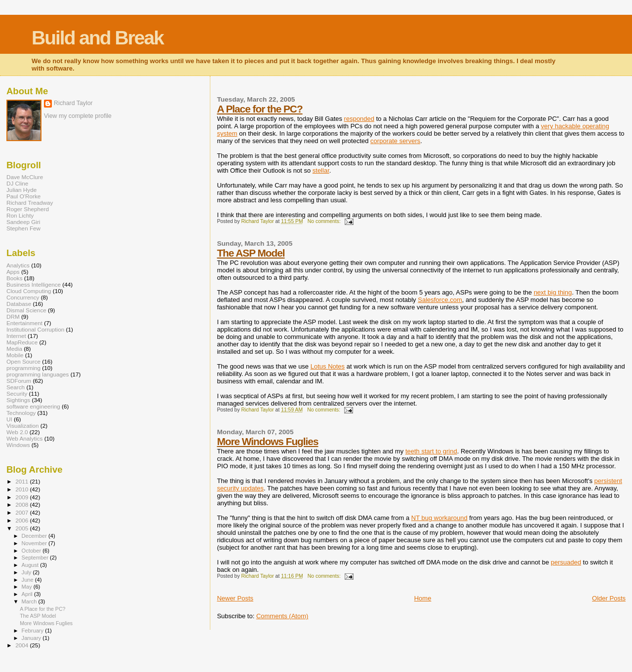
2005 (22, 528)
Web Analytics (24, 438)
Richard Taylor (73, 103)
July (27, 572)
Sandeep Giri (23, 222)
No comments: (325, 221)
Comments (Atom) (282, 616)
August (31, 565)
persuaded (566, 562)
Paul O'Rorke (23, 196)
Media (14, 349)
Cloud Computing (29, 291)
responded (359, 119)
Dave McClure (25, 177)
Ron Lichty (20, 215)
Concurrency (23, 297)
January (32, 638)
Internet (16, 336)
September (36, 558)
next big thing (553, 292)
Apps (13, 272)
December (35, 536)
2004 (22, 645)
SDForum (19, 381)
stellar (321, 170)
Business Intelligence (34, 284)
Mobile (15, 355)
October (32, 551)
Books (15, 278)
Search (16, 387)
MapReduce (22, 342)
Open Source (23, 361)
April (28, 594)
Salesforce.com (440, 300)
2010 (22, 489)
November (35, 543)
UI (9, 419)
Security (17, 393)
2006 (22, 520)
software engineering (33, 406)
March (30, 601)
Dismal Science (26, 310)
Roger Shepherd (28, 209)
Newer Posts (235, 598)
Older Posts (609, 598)
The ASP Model (251, 253)
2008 (22, 504)
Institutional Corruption (35, 329)
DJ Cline (17, 183)
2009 (22, 497)
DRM (13, 317)
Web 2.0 (17, 432)
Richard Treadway (30, 203)
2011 (22, 481)
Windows (18, 445)
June (28, 580)
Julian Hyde (21, 190)
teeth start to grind (431, 451)
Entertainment (24, 323)
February (34, 631)
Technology (21, 413)
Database (19, 304)
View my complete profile (78, 116)
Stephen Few (23, 228)
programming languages (38, 374)
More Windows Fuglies (267, 441)
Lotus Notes (328, 366)
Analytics (18, 265)
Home (423, 598)
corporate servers (395, 141)
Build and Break (98, 38)
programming (23, 368)
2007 (22, 512)
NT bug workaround (439, 518)
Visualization (23, 426)
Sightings (18, 400)
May (28, 587)
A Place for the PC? (259, 109)
